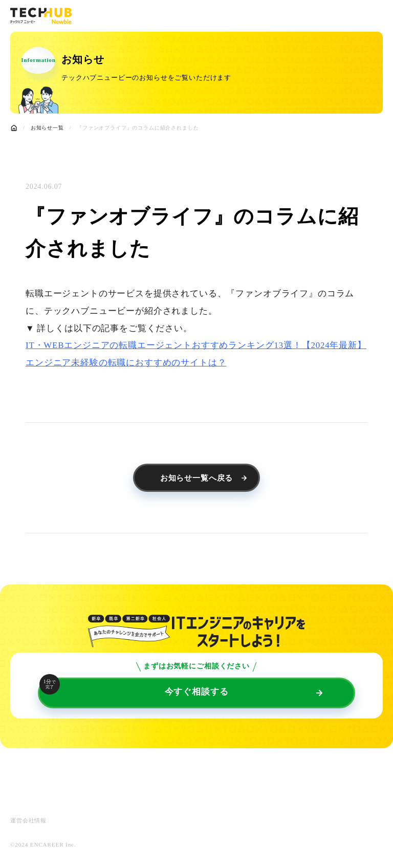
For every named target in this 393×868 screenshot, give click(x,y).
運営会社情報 (28, 821)
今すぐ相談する (134, 687)
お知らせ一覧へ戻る (197, 478)
